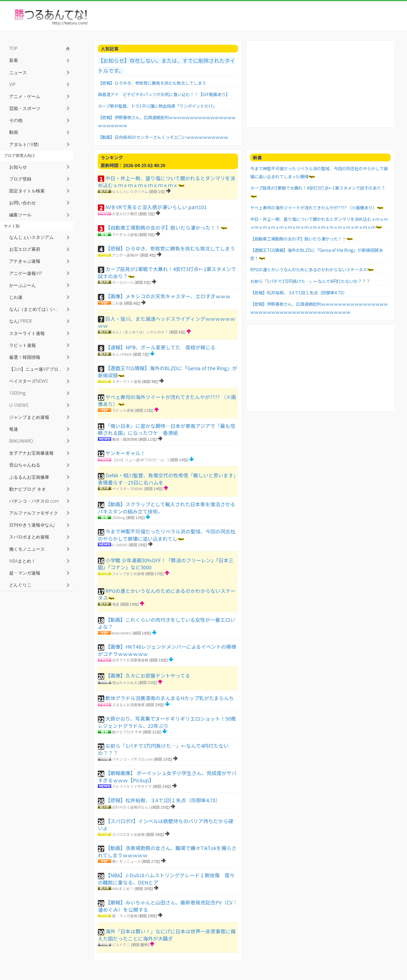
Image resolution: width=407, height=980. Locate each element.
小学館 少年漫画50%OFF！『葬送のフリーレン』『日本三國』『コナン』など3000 (166, 564)
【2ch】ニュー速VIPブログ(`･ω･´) (140, 460)
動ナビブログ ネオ (127, 732)
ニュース (18, 72)
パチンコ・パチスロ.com (132, 759)
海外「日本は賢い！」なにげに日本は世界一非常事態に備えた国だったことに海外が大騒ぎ (167, 935)
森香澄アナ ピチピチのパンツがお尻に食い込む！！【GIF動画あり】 (164, 94)
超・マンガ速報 (125, 916)
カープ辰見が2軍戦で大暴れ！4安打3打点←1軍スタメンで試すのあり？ (167, 272)
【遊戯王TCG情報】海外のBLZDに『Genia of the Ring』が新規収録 (167, 372)
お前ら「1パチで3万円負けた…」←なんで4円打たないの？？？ (163, 749)
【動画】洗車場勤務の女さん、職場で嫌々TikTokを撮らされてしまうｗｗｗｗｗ (167, 851)
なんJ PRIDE (122, 354)
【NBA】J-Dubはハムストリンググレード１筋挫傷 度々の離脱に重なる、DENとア (166, 879)
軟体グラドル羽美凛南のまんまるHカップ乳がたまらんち (170, 698)
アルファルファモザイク (132, 786)
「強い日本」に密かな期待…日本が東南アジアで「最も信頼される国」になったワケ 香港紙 (167, 429)
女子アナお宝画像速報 (130, 660)
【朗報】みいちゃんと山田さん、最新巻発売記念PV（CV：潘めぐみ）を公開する (168, 906)
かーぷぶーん (123, 282)
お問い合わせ (23, 203)
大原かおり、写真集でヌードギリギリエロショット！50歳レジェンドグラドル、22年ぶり (167, 722)
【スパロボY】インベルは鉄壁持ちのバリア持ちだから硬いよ (166, 824)
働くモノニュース (126, 861)
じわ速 (117, 303)
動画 (14, 132)
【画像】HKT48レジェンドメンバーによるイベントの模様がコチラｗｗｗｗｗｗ (167, 650)
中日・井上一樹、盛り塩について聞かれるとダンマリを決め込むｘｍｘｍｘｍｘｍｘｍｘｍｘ (167, 182)
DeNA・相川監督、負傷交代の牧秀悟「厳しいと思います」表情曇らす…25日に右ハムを (167, 479)
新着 (14, 60)
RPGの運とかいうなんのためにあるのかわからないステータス (167, 594)
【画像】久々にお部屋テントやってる (148, 675)
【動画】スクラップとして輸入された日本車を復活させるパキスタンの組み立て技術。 (167, 508)
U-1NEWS (120, 545)
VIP (12, 84)
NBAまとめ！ (123, 888)
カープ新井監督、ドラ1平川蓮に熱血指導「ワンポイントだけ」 (157, 106)
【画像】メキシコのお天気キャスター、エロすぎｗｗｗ (168, 296)
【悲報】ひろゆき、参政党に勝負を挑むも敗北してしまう (152, 83)
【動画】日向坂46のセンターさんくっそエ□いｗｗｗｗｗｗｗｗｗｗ (163, 137)
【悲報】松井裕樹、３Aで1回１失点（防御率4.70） (163, 800)
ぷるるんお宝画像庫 (128, 705)
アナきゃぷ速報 (125, 235)
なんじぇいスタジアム (130, 191)
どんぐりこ (121, 945)
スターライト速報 (126, 381)
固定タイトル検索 (27, 191)
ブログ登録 (20, 179)
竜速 (116, 604)
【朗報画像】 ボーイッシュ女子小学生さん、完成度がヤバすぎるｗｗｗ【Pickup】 (167, 776)
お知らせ (18, 167)
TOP (13, 48)
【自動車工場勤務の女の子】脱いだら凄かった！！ (163, 227)
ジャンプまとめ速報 (128, 574)
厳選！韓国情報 (125, 439)
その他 (16, 120)
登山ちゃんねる (125, 682)
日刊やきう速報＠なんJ (131, 807)
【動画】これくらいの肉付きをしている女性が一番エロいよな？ (167, 623)
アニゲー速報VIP (125, 255)
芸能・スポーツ (25, 108)
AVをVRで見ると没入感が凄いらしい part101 (156, 207)
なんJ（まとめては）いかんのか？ (140, 332)
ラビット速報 (123, 410)
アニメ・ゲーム (25, 96)
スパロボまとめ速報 (128, 834)
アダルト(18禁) (24, 144)
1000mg (119, 517)
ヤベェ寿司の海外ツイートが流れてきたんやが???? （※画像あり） (167, 400)
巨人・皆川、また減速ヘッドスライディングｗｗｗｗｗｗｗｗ (167, 322)
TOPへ (390, 972)
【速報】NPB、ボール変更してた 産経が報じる (160, 347)
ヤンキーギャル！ (125, 453)
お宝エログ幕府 (125, 214)
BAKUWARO (122, 633)
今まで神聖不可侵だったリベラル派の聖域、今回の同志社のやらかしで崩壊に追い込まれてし (167, 535)
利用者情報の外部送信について (361, 972)
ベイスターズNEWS (128, 489)
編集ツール (20, 215)
